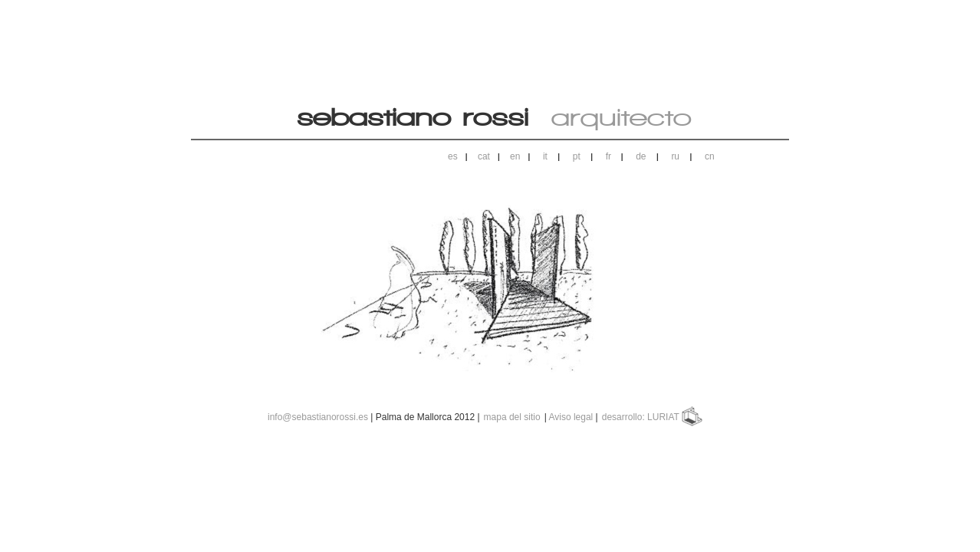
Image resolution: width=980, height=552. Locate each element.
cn (710, 156)
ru (675, 156)
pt (577, 156)
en (515, 156)
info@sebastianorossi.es (318, 417)
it (545, 156)
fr (608, 156)
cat (484, 156)
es (453, 156)
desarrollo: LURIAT (642, 417)
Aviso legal (571, 417)
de (641, 156)
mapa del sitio (512, 417)
